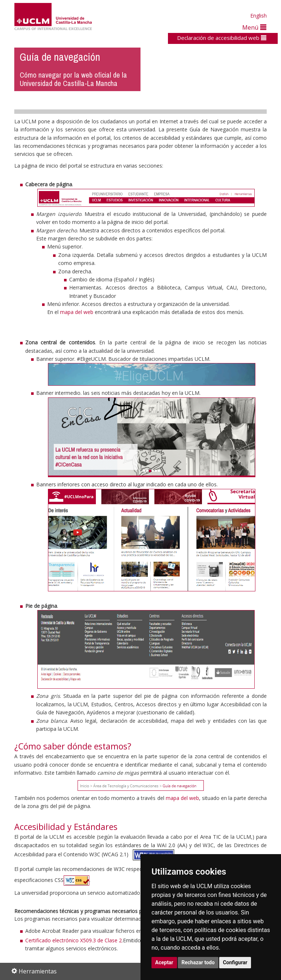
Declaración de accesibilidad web (222, 38)
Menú (254, 27)
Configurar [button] (235, 962)
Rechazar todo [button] (198, 962)
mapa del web (77, 312)
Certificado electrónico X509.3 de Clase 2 (74, 940)
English (258, 16)
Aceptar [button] (164, 962)
